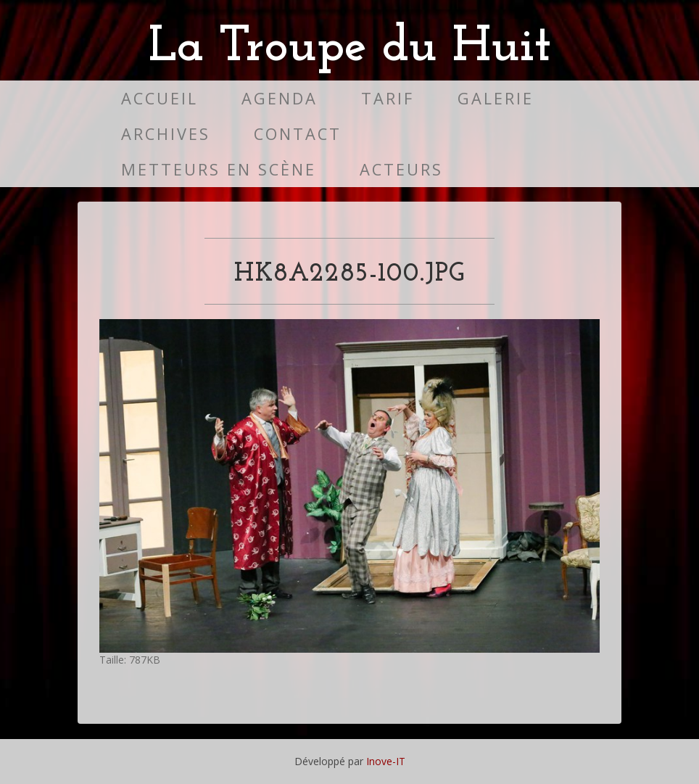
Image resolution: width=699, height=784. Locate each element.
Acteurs (401, 169)
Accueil (160, 98)
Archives (166, 134)
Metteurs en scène (219, 169)
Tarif (388, 98)
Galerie (496, 98)
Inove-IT (386, 761)
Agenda (280, 98)
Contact (298, 134)
